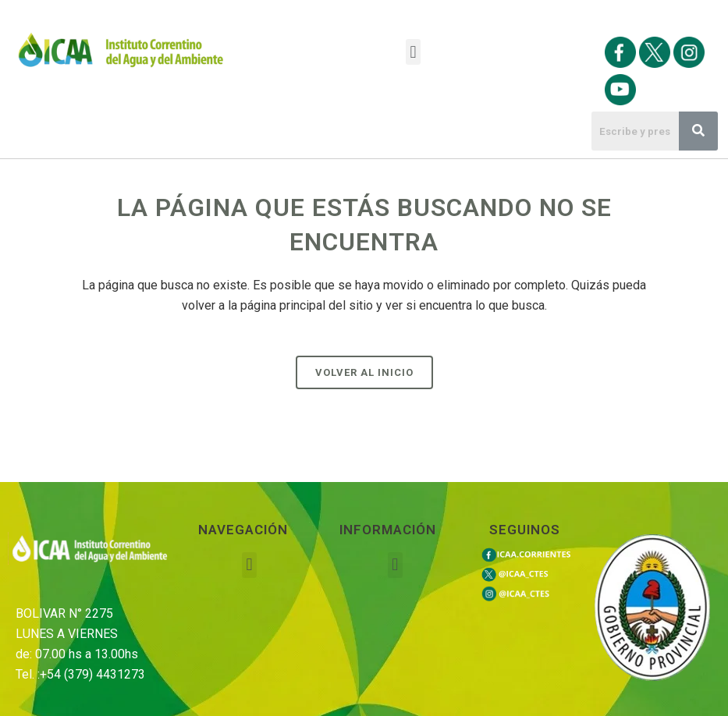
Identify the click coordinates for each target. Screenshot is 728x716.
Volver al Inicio (364, 372)
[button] (413, 52)
